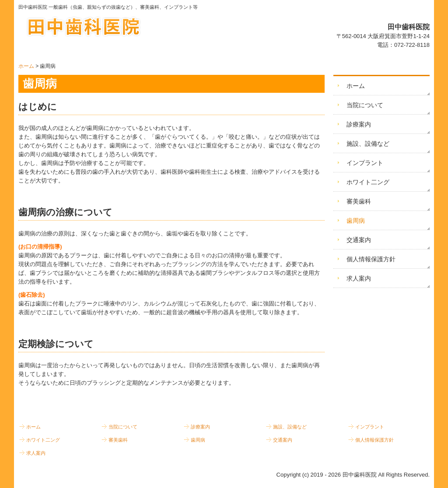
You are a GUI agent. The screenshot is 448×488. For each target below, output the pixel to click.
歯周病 (356, 221)
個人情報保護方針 (371, 259)
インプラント (365, 163)
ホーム (356, 86)
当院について (365, 105)
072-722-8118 (412, 45)
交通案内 (359, 240)
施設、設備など (368, 144)
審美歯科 (359, 201)
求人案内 (359, 278)
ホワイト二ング (368, 182)
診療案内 (359, 124)
